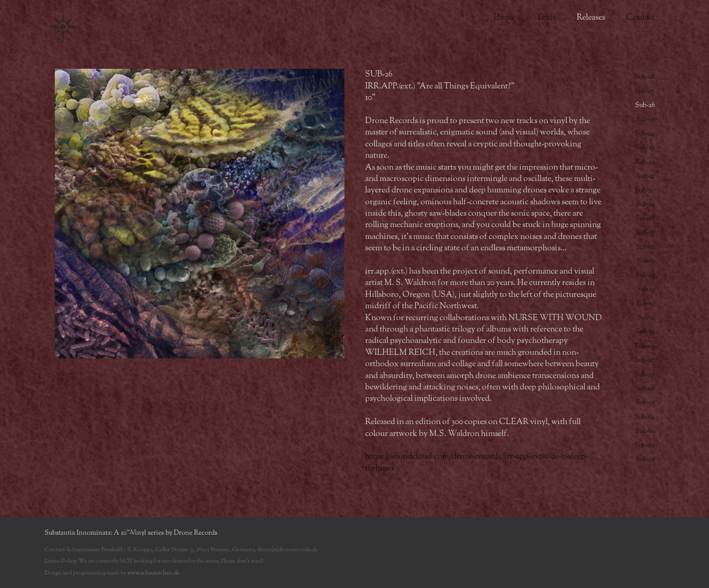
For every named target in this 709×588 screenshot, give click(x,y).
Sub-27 (645, 91)
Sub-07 (644, 375)
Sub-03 (645, 431)
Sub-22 (645, 162)
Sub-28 (645, 77)
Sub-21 (645, 176)
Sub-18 (645, 218)
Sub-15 (646, 261)
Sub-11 (646, 318)
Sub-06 (645, 389)
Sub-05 (645, 403)
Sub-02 (645, 446)
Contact (640, 18)
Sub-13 (646, 289)
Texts (546, 18)
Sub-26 (645, 105)
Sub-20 (645, 191)
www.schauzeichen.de (153, 573)
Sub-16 (645, 247)
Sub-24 (645, 134)
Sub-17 (645, 233)
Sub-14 (645, 275)
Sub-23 (645, 148)
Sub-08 (644, 360)
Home (504, 18)
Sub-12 (645, 304)
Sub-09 (645, 346)
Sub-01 (645, 459)
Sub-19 (645, 205)
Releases (591, 18)
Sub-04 (645, 417)
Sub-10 (645, 332)
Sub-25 (645, 120)
